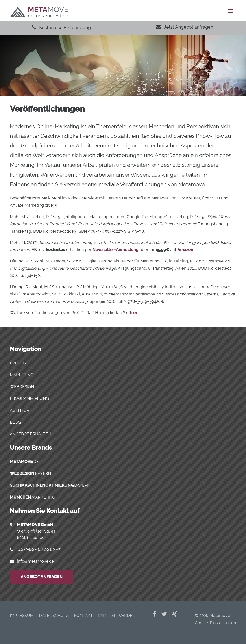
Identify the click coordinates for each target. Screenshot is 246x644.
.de (24, 461)
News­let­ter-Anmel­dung (115, 250)
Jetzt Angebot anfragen (185, 27)
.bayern (30, 473)
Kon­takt (83, 615)
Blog (15, 422)
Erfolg (18, 363)
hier (134, 313)
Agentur (20, 410)
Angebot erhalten (30, 434)
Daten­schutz (54, 615)
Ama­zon (185, 250)
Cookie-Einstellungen (216, 623)
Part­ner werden (117, 615)
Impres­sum (22, 615)
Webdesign (22, 387)
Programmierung (29, 398)
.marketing (33, 497)
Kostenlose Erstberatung (61, 28)
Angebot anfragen (42, 577)
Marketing (22, 375)
